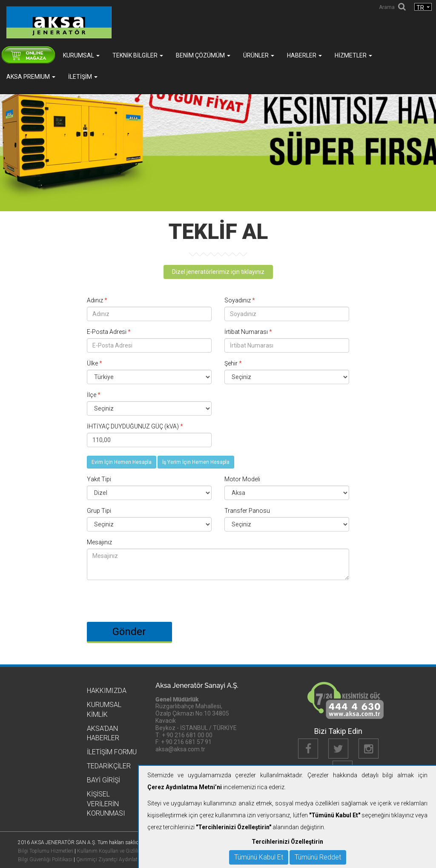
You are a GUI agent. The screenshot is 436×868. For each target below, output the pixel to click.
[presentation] (152, 597)
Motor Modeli (242, 479)
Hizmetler (353, 55)
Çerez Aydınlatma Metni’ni (185, 787)
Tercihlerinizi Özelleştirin (287, 842)
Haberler (304, 55)
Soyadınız (240, 300)
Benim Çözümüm (203, 55)
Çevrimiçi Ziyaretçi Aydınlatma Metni (118, 859)
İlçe (94, 395)
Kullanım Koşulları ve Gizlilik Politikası (120, 851)
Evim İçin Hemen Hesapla (122, 462)
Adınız (97, 300)
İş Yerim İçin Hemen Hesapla (196, 462)
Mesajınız (99, 542)
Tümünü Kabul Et (259, 857)
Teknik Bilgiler (138, 55)
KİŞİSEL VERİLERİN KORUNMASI (106, 804)
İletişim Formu (112, 752)
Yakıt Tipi (99, 479)
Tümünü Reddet (318, 857)
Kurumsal (81, 55)
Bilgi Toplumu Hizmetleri (46, 851)
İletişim (83, 77)
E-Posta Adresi (109, 332)
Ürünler (259, 55)
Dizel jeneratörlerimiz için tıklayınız (218, 272)
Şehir (233, 363)
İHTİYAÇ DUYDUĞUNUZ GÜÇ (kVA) (135, 426)
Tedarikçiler (109, 766)
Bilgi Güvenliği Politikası (45, 859)
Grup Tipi (99, 511)
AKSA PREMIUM (31, 77)
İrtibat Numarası (248, 332)
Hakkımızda (107, 691)
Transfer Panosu (247, 511)
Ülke (95, 363)
